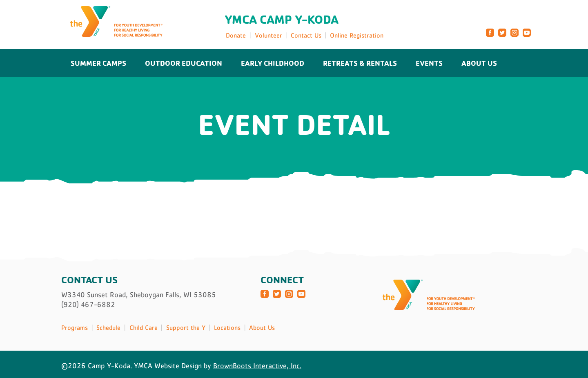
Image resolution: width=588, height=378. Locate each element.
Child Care (144, 327)
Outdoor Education (184, 63)
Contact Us (306, 35)
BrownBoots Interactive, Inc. (257, 366)
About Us (479, 63)
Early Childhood (273, 63)
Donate (236, 35)
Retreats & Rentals (360, 63)
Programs (75, 327)
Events (429, 63)
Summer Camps (98, 63)
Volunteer (268, 35)
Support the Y (186, 327)
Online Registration (357, 35)
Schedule (108, 327)
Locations (227, 327)
